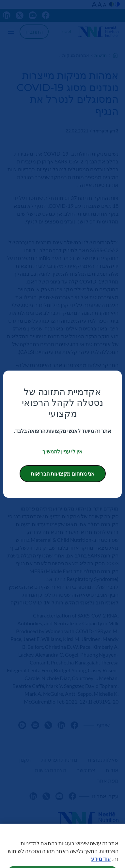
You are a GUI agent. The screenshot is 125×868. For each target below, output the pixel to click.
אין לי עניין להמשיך (63, 451)
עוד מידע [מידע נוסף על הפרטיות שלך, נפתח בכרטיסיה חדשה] (101, 863)
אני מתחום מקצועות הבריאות (63, 473)
